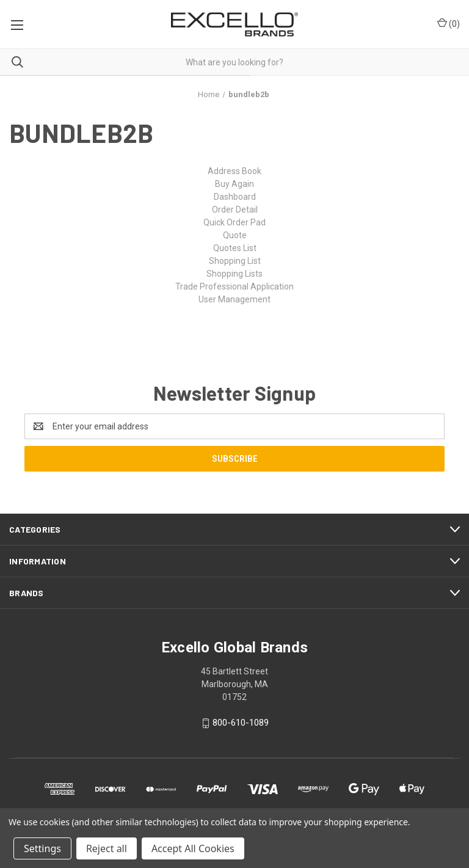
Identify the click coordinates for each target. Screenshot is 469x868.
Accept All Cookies (193, 848)
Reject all (107, 848)
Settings (42, 848)
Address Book (234, 171)
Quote (235, 235)
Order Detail (235, 210)
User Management (234, 299)
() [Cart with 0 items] (449, 23)
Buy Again (234, 184)
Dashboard (235, 197)
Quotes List (235, 248)
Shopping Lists (234, 274)
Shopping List (235, 261)
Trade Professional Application (234, 286)
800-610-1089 (241, 723)
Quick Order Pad (234, 222)
